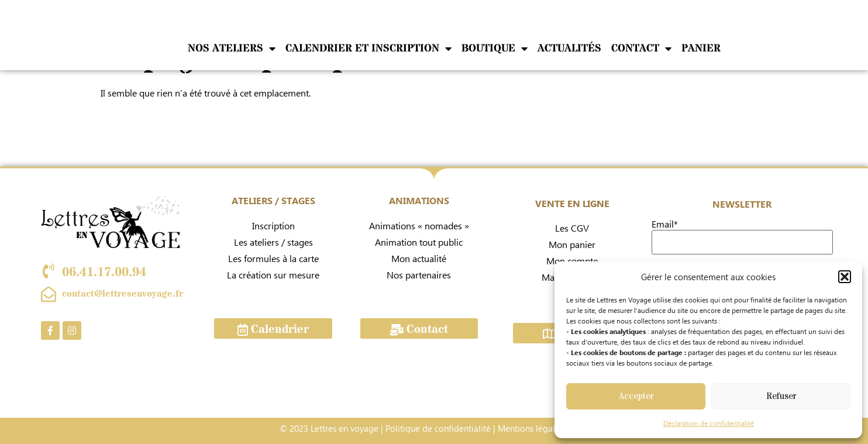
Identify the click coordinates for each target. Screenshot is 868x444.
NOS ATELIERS (232, 48)
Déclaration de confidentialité (709, 423)
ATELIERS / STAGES (273, 200)
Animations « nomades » (419, 226)
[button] (845, 277)
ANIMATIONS (419, 200)
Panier (701, 48)
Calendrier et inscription (368, 48)
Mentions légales (531, 428)
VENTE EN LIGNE (572, 203)
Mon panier (572, 244)
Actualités (569, 48)
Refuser (781, 396)
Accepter (636, 396)
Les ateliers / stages (273, 242)
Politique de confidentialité (438, 428)
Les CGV (572, 228)
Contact (641, 48)
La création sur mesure (273, 275)
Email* (665, 224)
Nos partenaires (419, 275)
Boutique (495, 48)
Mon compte (572, 261)
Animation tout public (419, 242)
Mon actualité (419, 258)
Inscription (273, 226)
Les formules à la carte (273, 258)
